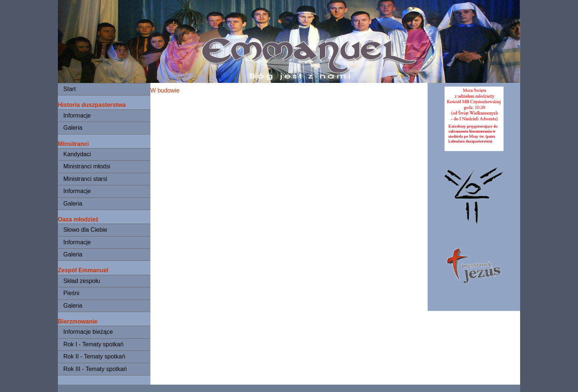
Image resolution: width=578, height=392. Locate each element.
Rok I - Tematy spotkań (93, 344)
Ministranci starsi (85, 179)
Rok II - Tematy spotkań (94, 356)
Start (70, 89)
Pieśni (72, 293)
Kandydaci (77, 154)
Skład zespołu (82, 281)
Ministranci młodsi (87, 166)
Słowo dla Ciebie (85, 230)
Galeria (73, 128)
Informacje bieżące (88, 332)
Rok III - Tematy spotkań (95, 369)
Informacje (77, 115)
